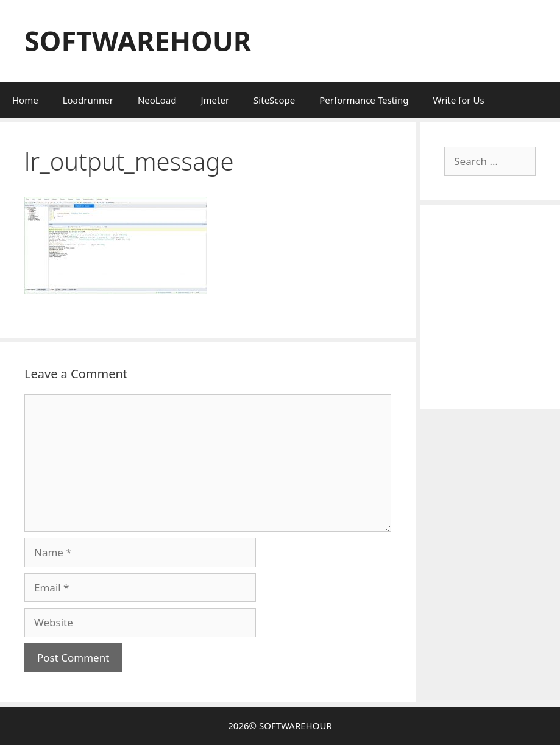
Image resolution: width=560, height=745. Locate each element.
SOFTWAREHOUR (138, 41)
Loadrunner (88, 100)
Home (25, 100)
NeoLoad (157, 100)
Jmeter (215, 100)
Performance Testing (364, 100)
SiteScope (274, 100)
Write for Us (458, 100)
